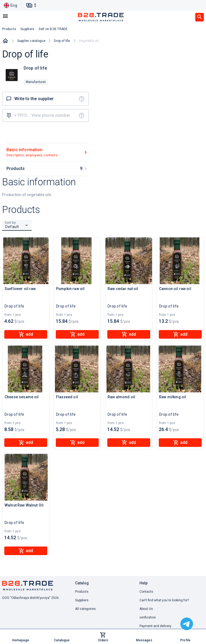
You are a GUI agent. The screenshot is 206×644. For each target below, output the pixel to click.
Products (82, 592)
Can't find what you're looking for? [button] (164, 600)
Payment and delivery (155, 626)
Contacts (146, 592)
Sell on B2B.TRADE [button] (53, 29)
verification (148, 617)
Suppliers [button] (27, 29)
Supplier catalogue (31, 41)
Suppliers (82, 600)
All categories (85, 609)
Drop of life (62, 41)
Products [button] (9, 29)
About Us (146, 609)
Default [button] (12, 227)
